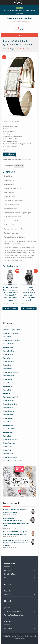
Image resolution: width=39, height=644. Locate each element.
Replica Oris (7, 422)
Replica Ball (7, 337)
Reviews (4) (19, 166)
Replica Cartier (8, 358)
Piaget (12, 49)
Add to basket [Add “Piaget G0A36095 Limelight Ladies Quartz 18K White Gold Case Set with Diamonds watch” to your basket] (11, 309)
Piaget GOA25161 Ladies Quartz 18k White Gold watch (19, 10)
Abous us (8, 571)
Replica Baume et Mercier (11, 340)
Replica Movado (8, 415)
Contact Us (20, 13)
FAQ (6, 578)
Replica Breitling (8, 351)
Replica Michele (8, 408)
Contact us (8, 628)
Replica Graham (8, 379)
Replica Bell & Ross (9, 344)
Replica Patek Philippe (10, 429)
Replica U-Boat (8, 454)
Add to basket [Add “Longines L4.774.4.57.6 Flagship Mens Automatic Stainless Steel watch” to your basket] (30, 309)
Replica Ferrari (8, 369)
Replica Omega (8, 418)
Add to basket (9, 154)
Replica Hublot (8, 386)
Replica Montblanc (9, 411)
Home (5, 49)
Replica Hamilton (9, 383)
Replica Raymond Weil (10, 440)
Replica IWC (7, 390)
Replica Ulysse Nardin (10, 457)
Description (9, 166)
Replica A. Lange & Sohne (11, 330)
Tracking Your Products (13, 612)
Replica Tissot (8, 447)
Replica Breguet (8, 347)
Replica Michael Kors (10, 404)
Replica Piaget (8, 432)
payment (7, 608)
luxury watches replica (19, 19)
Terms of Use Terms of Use (14, 615)
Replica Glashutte (9, 376)
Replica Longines (9, 401)
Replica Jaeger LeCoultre (11, 397)
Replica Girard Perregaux (11, 372)
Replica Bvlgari (8, 355)
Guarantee (8, 591)
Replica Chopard (9, 362)
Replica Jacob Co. (9, 393)
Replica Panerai (8, 425)
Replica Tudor (8, 450)
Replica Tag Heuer (9, 443)
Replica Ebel (7, 365)
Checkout (8, 595)
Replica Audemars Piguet (11, 333)
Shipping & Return (11, 574)
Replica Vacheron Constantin (13, 461)
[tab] (9, 166)
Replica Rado (7, 436)
